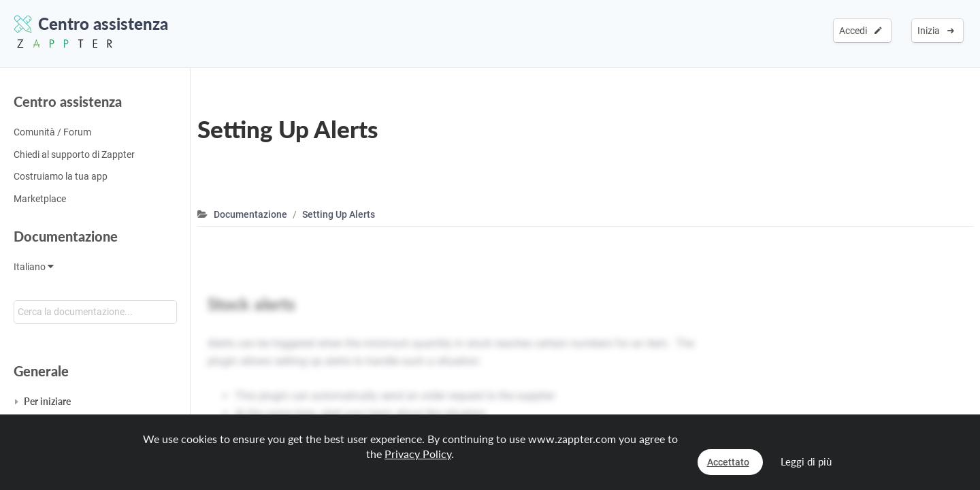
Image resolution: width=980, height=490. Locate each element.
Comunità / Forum (52, 132)
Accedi (861, 31)
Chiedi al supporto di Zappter (74, 154)
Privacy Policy (418, 454)
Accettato (728, 462)
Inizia (936, 31)
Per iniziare (47, 401)
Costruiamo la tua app (61, 176)
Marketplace (40, 199)
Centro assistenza (68, 101)
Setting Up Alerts (339, 214)
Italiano (34, 267)
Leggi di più (806, 461)
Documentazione (66, 236)
